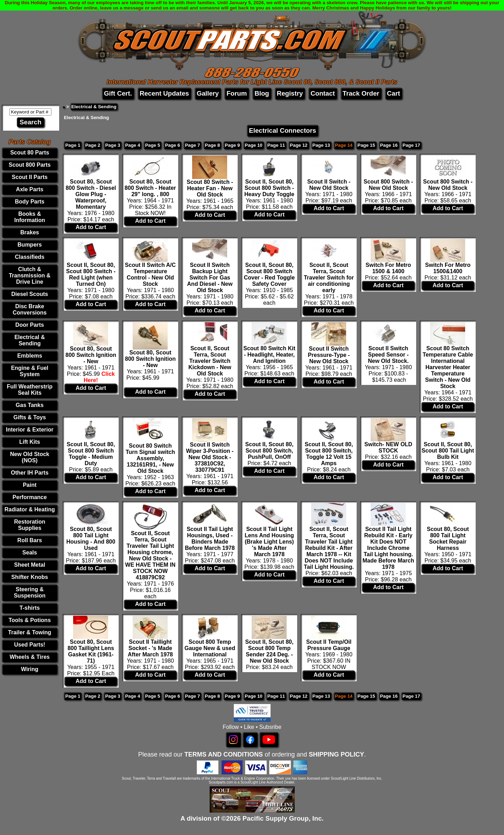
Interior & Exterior (30, 430)
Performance (30, 497)
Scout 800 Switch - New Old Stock (388, 185)
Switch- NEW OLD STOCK (388, 447)
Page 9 (232, 145)
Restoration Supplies (30, 525)
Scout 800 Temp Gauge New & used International (210, 648)
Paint (30, 485)
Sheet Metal (30, 565)
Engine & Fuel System (30, 371)
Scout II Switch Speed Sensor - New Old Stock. (388, 355)
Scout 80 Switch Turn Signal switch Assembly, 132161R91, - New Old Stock (150, 458)
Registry (290, 93)
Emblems (30, 356)
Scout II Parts (30, 177)
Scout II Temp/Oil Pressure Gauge (329, 645)
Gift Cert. (118, 93)
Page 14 (344, 145)
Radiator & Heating (30, 509)
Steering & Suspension (30, 592)
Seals (30, 553)
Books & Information (30, 217)
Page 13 (321, 145)
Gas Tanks (30, 405)
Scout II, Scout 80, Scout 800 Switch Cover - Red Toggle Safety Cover (269, 274)
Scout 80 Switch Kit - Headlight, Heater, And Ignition (269, 355)
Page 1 (73, 145)
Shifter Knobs (30, 577)
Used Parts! (30, 645)
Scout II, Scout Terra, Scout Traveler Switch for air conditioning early (329, 278)
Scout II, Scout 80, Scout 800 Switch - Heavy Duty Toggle (269, 188)
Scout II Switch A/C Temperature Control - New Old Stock (150, 274)
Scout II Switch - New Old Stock (329, 185)
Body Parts (30, 202)
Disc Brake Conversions (30, 309)
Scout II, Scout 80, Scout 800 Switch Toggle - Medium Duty (91, 454)
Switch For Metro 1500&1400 (448, 268)
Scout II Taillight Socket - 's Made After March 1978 (150, 648)
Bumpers (30, 245)
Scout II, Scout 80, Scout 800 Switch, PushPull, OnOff (269, 451)
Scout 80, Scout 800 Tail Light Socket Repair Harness (448, 539)
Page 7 (192, 145)
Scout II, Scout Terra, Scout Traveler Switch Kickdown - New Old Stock (210, 361)
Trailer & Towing (30, 632)
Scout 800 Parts (30, 165)
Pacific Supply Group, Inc (282, 818)
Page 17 (411, 145)
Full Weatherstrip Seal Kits (30, 390)
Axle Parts (30, 189)
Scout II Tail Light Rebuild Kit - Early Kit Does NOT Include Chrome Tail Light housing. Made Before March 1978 (388, 548)
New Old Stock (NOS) (30, 457)
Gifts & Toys (30, 417)
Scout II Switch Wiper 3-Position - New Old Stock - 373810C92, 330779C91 (210, 457)
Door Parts (30, 325)
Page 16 (389, 145)
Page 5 (152, 145)
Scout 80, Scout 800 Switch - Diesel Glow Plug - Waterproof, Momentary (91, 194)
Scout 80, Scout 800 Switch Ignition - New (91, 355)
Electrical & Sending (30, 340)
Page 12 (299, 145)
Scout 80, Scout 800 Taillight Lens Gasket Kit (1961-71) (91, 651)
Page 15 (366, 145)
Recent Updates (164, 93)
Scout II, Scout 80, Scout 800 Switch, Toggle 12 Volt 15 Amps (329, 454)
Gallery (208, 93)
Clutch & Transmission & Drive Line (30, 275)
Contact (323, 93)
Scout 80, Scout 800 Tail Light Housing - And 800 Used (91, 539)
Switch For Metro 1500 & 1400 (388, 268)
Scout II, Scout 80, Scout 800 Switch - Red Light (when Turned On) (91, 274)
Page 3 (113, 145)
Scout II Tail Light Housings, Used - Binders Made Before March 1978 (210, 539)
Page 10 (253, 145)
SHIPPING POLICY (336, 754)
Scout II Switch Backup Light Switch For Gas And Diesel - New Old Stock (210, 278)
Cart (394, 93)
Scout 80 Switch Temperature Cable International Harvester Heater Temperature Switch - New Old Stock (448, 367)
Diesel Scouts (30, 294)
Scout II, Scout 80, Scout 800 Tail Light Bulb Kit (448, 451)
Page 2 (93, 145)
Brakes (30, 232)
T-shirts (30, 608)
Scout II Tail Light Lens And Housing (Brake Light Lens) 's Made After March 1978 (269, 542)
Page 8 (212, 145)
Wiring (30, 669)
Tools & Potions (30, 620)
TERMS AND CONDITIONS (224, 754)
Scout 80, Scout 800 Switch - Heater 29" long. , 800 (150, 188)
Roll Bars (30, 540)
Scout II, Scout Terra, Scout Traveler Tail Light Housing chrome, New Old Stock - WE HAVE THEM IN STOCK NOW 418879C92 (150, 555)
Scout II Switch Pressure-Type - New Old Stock (329, 355)
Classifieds (29, 257)
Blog (262, 93)
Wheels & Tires (30, 657)
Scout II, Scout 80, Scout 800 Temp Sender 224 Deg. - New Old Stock (269, 651)
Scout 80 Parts (30, 153)
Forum (237, 93)
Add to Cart (91, 227)
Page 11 (276, 145)
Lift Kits (30, 442)
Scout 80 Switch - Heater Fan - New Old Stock (210, 188)
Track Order (361, 93)
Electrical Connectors (282, 130)
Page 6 (172, 145)
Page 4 (132, 145)
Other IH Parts (30, 473)
